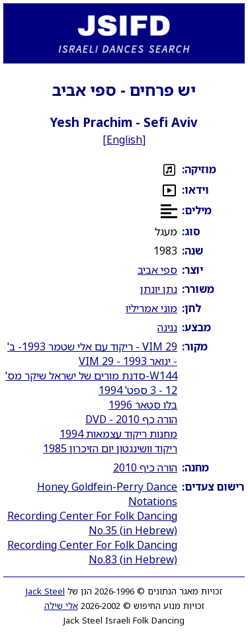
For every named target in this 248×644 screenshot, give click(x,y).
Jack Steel (45, 591)
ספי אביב (157, 270)
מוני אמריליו (151, 308)
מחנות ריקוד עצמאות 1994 (118, 434)
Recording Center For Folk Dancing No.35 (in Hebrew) (92, 523)
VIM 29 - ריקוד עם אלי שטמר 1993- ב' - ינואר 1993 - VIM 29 (92, 354)
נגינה (167, 327)
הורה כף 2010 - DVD (131, 419)
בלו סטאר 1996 (143, 405)
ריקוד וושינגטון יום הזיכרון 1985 (110, 448)
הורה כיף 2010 (145, 467)
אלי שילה (61, 606)
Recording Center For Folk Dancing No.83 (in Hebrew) (92, 552)
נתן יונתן (159, 289)
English (124, 140)
